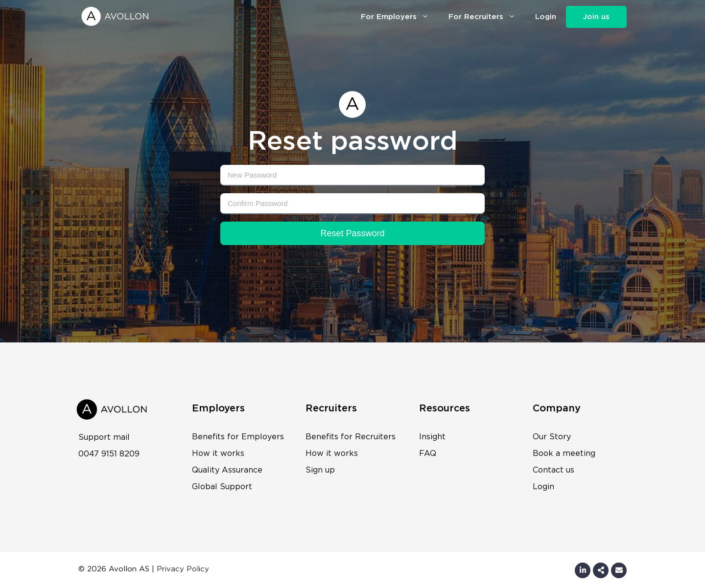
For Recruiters (487, 16)
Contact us (553, 470)
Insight (432, 437)
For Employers (400, 16)
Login (546, 17)
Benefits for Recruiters (351, 437)
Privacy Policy (183, 569)
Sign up (320, 470)
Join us (596, 17)
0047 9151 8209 (109, 454)
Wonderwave (236, 569)
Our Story (552, 437)
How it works (218, 453)
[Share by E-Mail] (601, 570)
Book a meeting (564, 453)
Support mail (104, 437)
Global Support (222, 487)
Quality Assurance (227, 470)
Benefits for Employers (238, 437)
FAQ (428, 453)
